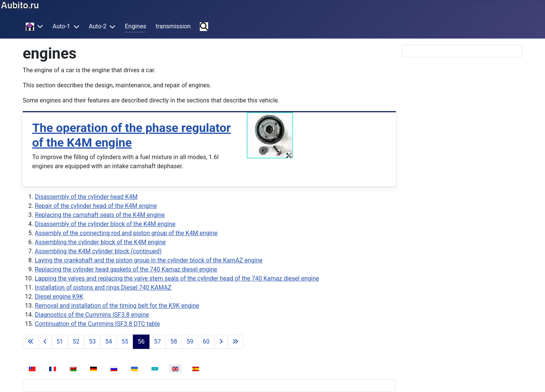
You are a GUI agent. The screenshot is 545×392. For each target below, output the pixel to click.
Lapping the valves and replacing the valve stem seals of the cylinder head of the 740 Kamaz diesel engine (177, 278)
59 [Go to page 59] (190, 342)
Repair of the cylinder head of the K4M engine (96, 206)
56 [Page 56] (141, 342)
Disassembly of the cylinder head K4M (86, 197)
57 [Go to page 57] (157, 342)
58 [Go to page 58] (174, 342)
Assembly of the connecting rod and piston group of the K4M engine (126, 233)
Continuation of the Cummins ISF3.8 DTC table (97, 324)
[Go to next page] (221, 342)
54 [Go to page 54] (109, 342)
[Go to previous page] (45, 342)
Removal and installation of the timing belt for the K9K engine (117, 306)
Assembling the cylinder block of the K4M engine (100, 242)
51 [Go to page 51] (60, 342)
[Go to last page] (235, 342)
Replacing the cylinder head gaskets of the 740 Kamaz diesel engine (126, 269)
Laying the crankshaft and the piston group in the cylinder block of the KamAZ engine (149, 260)
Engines (135, 26)
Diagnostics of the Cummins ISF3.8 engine (92, 315)
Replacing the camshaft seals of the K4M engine (100, 215)
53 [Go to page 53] (92, 342)
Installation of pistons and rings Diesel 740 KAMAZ (103, 287)
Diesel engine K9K (59, 297)
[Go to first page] (31, 342)
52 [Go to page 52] (76, 342)
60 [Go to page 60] (206, 342)
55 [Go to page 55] (125, 342)
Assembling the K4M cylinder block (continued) (98, 251)
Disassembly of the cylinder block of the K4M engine (105, 224)
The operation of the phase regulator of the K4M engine (132, 135)
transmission (173, 26)
